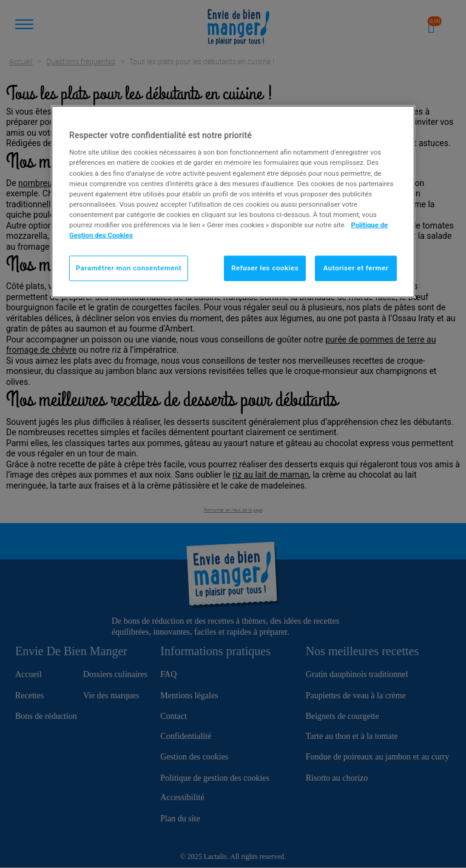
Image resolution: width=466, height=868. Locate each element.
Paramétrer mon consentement (129, 268)
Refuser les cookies (265, 268)
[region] (233, 201)
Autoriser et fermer (356, 268)
